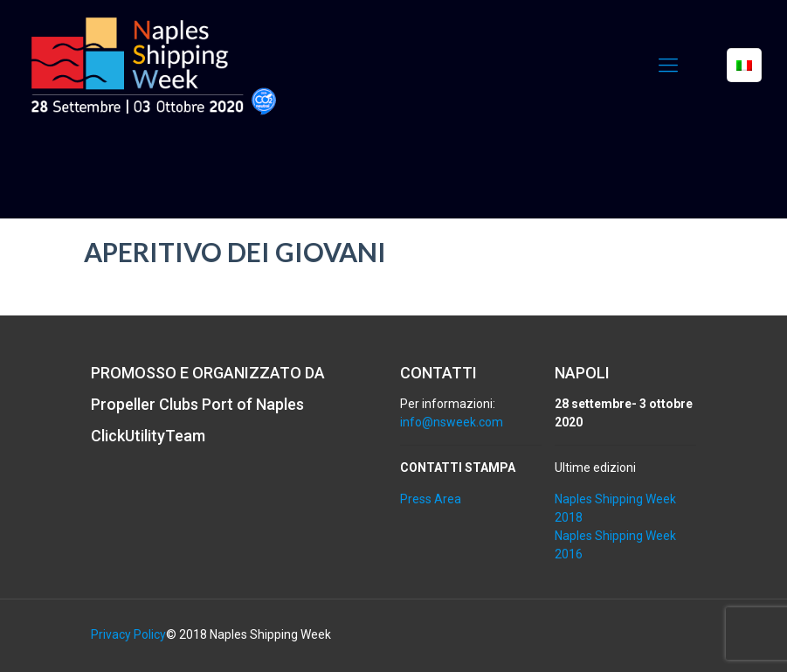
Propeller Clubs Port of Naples (197, 404)
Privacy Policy (128, 634)
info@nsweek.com (452, 422)
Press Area (431, 499)
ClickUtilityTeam (148, 436)
